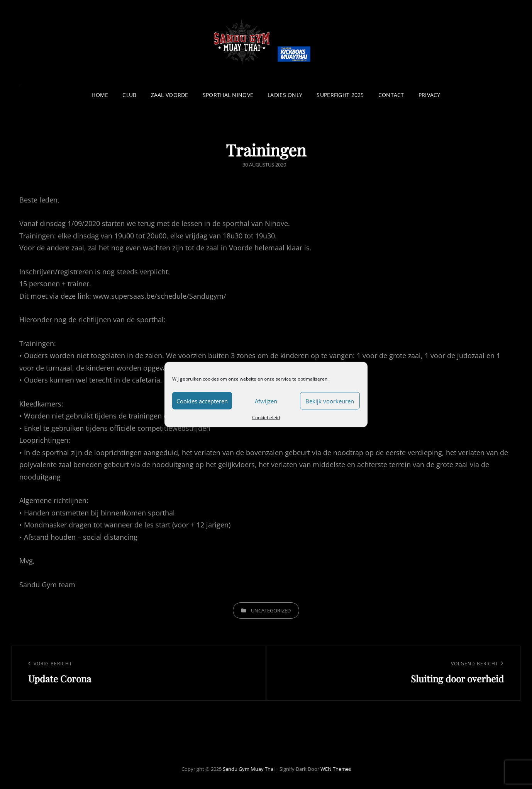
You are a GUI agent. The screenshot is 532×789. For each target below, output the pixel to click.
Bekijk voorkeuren (330, 401)
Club (129, 95)
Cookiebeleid (266, 417)
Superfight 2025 (340, 95)
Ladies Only (285, 95)
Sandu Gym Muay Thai (249, 769)
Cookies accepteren (202, 401)
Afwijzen (266, 401)
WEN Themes (336, 769)
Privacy (429, 95)
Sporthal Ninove (228, 95)
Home (100, 95)
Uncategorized (271, 610)
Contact (391, 95)
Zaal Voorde (170, 95)
